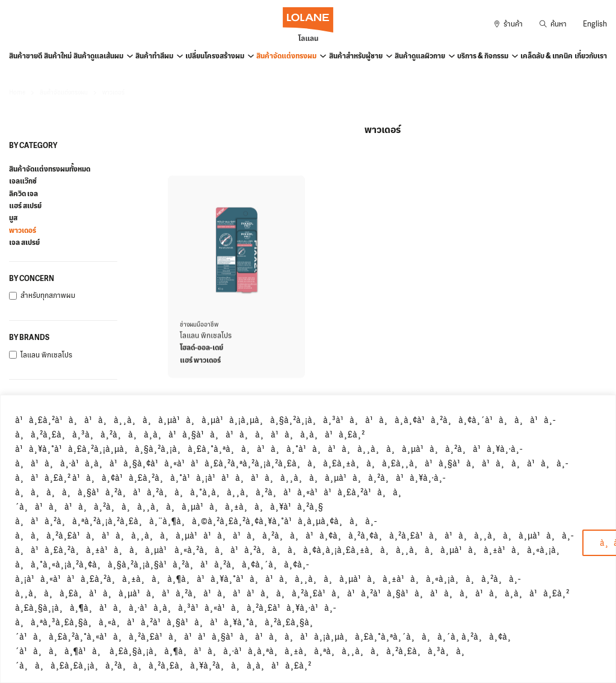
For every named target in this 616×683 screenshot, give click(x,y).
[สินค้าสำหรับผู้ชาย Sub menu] (389, 56)
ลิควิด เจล (23, 194)
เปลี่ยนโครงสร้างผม (215, 56)
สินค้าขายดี (26, 56)
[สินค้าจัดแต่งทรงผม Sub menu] (323, 56)
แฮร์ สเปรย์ (25, 206)
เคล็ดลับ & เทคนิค (547, 56)
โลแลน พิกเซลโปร (206, 385)
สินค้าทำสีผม (154, 56)
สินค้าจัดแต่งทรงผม (286, 56)
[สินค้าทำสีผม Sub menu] (180, 56)
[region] (308, 539)
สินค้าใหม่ (58, 56)
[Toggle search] (553, 24)
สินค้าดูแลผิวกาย (420, 56)
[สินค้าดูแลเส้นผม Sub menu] (130, 56)
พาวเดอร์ (23, 230)
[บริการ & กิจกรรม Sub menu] (515, 56)
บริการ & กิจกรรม (483, 56)
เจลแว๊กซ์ (23, 181)
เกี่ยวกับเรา (591, 56)
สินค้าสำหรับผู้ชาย (356, 56)
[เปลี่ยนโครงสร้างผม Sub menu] (251, 56)
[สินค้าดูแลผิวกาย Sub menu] (452, 56)
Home (17, 92)
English (595, 24)
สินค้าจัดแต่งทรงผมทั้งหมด (50, 169)
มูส (13, 218)
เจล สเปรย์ (24, 243)
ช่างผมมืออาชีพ (199, 373)
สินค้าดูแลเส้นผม (98, 56)
